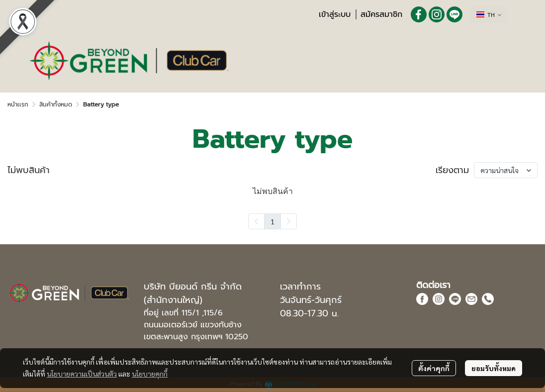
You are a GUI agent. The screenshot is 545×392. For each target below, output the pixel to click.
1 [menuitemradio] (272, 221)
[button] (489, 14)
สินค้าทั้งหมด (56, 104)
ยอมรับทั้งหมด (494, 368)
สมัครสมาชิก (381, 14)
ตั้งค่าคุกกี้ (434, 368)
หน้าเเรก (18, 104)
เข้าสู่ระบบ (335, 14)
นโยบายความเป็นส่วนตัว (82, 374)
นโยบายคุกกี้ (150, 374)
